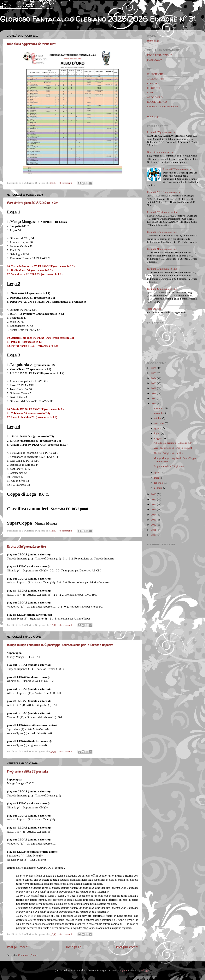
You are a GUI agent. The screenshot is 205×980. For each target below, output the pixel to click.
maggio (158, 438)
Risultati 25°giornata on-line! (162, 132)
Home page (73, 947)
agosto (158, 428)
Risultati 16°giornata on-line (162, 269)
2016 (154, 504)
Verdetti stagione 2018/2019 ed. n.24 (32, 203)
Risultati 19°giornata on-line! (162, 232)
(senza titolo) (154, 309)
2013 (154, 520)
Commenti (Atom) (28, 955)
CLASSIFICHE (155, 74)
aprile (157, 473)
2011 (154, 530)
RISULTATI (153, 88)
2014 (154, 515)
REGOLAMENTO (157, 102)
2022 (154, 388)
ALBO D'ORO (155, 97)
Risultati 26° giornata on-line (162, 212)
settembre (159, 423)
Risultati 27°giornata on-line (178, 169)
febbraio (158, 483)
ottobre (158, 418)
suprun (123, 970)
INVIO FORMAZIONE (160, 55)
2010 (154, 535)
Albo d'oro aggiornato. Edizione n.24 (31, 44)
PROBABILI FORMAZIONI (162, 106)
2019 (154, 403)
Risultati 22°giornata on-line (162, 289)
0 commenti (66, 183)
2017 (154, 499)
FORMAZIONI (155, 60)
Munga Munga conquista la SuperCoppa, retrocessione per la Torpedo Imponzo (60, 645)
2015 (154, 509)
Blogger (145, 970)
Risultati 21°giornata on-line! (162, 249)
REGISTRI (153, 83)
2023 (154, 383)
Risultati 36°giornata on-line (26, 546)
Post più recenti (18, 947)
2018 (154, 494)
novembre (159, 413)
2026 (154, 368)
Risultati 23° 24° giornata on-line (164, 192)
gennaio (158, 488)
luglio (157, 433)
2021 (154, 393)
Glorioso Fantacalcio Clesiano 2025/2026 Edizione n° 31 (98, 19)
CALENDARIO (155, 79)
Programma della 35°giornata (27, 771)
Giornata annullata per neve (161, 152)
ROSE (150, 93)
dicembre (159, 408)
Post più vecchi (127, 947)
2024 (154, 378)
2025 (154, 373)
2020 (154, 398)
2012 (154, 525)
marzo (157, 478)
